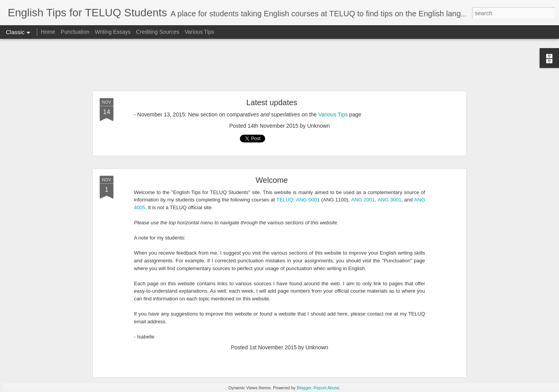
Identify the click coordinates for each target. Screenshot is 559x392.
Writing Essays (113, 32)
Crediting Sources (157, 32)
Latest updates (272, 102)
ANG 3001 (390, 200)
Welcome (272, 180)
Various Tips (200, 32)
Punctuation (75, 32)
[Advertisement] (279, 65)
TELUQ (285, 200)
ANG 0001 (308, 200)
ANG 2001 (363, 200)
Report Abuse (327, 388)
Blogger (304, 388)
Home (48, 32)
